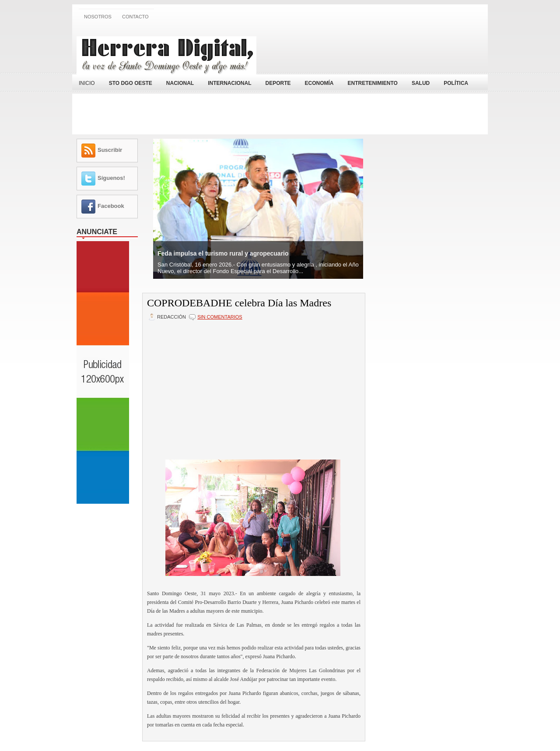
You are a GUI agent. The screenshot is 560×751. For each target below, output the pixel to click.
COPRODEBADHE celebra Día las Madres (239, 303)
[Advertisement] (381, 49)
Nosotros (98, 17)
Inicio (87, 83)
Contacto (135, 17)
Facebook (111, 206)
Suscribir (110, 150)
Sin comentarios (220, 317)
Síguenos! (111, 178)
